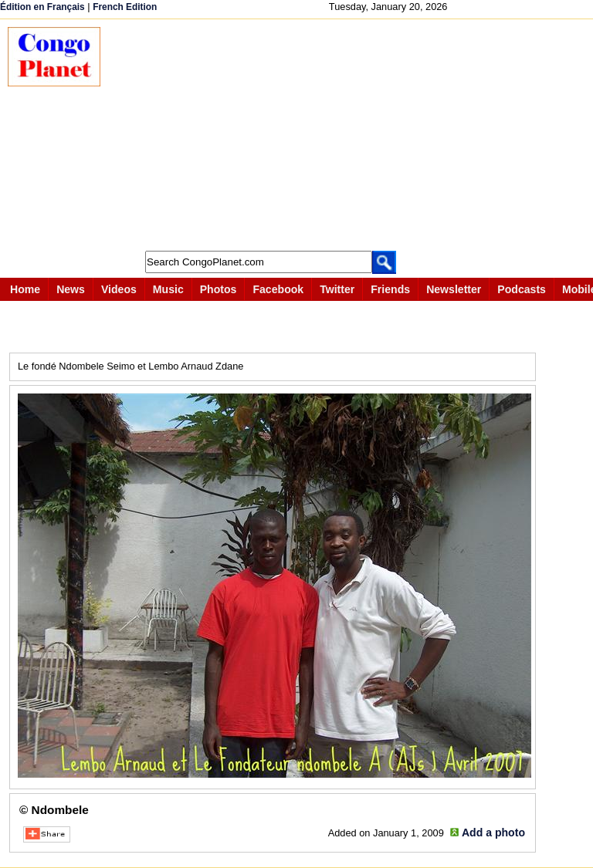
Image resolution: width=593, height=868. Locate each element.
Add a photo (493, 833)
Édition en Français (42, 7)
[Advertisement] (354, 135)
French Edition (125, 7)
